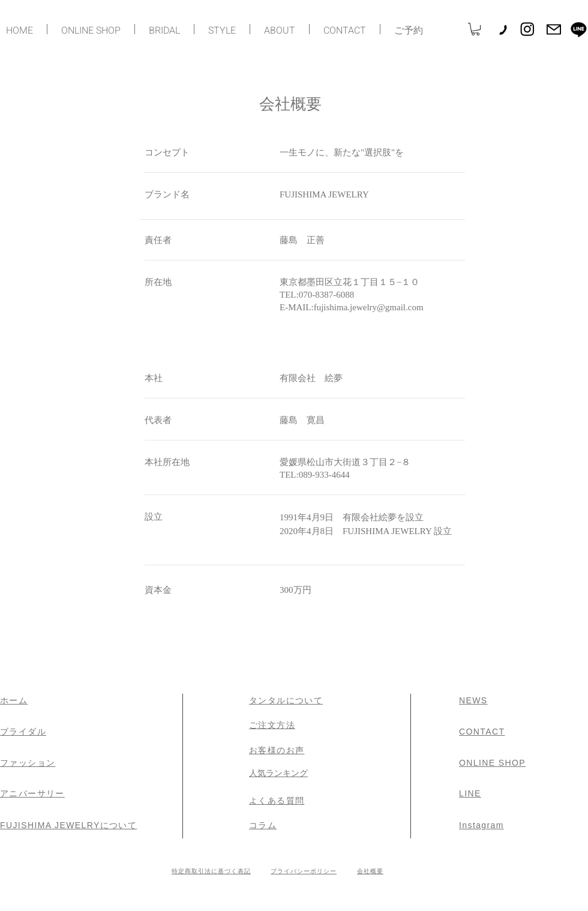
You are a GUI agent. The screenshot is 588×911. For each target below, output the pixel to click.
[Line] (579, 29)
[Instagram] (527, 29)
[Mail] (554, 29)
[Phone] (503, 29)
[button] (475, 29)
